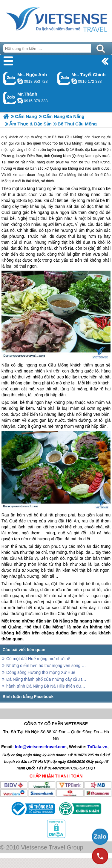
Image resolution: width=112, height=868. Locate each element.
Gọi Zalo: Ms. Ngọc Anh (10, 78)
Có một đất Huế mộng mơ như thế (38, 659)
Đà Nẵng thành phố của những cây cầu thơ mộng (47, 679)
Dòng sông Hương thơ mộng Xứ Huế (41, 672)
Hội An (72, 521)
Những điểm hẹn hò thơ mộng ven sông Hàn (47, 665)
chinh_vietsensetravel (74, 81)
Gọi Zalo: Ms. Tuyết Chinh (64, 78)
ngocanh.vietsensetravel (20, 81)
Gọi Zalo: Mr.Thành (10, 98)
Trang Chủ (56, 19)
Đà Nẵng (61, 621)
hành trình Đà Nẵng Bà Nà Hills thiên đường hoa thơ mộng (47, 686)
